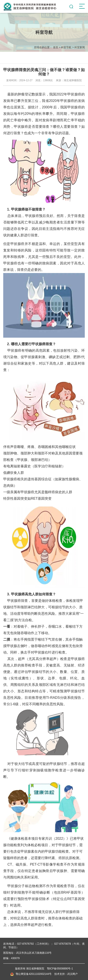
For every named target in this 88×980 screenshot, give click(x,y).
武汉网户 (72, 974)
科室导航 (66, 47)
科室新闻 (80, 47)
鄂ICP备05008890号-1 (60, 969)
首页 (56, 47)
